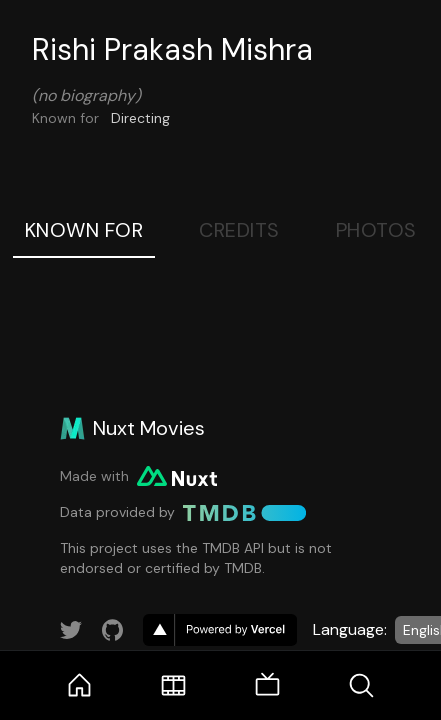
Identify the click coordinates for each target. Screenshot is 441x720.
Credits (239, 230)
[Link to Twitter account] (71, 630)
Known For (84, 230)
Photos (376, 230)
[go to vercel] (220, 630)
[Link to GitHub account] (113, 630)
